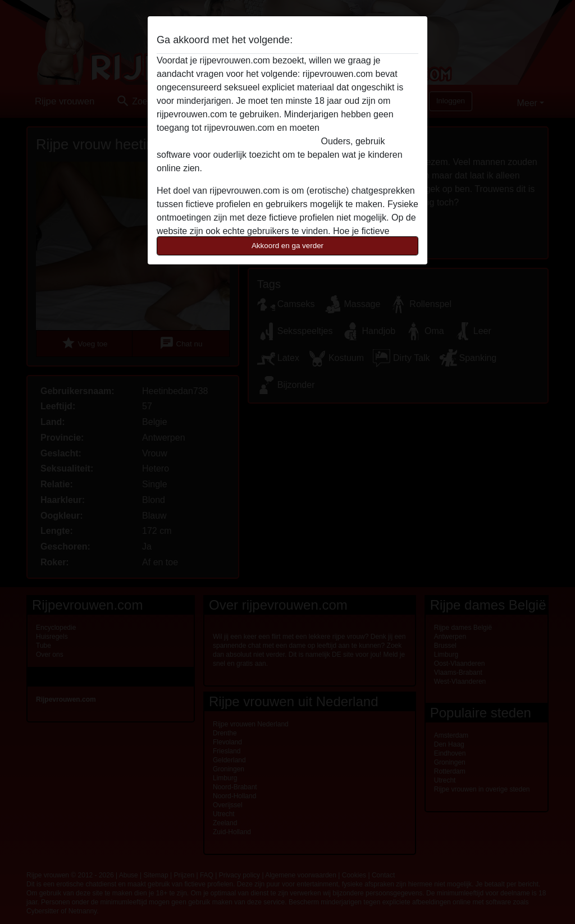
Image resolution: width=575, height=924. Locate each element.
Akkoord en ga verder (287, 246)
